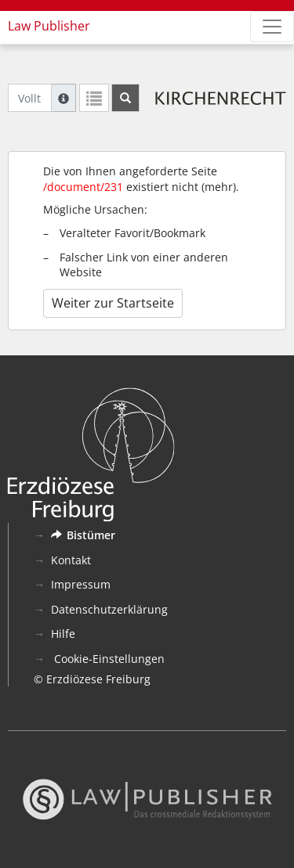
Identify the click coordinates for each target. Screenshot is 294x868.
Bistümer (83, 535)
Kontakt (71, 560)
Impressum (81, 584)
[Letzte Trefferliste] (94, 98)
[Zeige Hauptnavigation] (272, 27)
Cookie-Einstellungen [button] (108, 659)
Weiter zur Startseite (113, 303)
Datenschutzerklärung (109, 609)
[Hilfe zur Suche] (64, 98)
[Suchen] (125, 98)
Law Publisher (49, 26)
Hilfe (63, 634)
